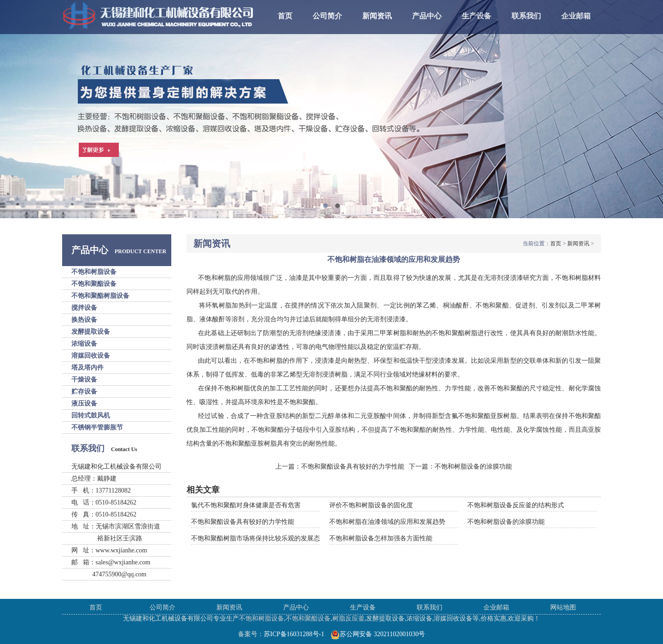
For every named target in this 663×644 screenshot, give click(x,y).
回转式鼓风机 (91, 415)
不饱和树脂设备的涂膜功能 (473, 467)
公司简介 (327, 16)
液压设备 (84, 403)
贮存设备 (84, 392)
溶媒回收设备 (91, 356)
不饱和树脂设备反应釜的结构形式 (516, 505)
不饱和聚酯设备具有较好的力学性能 (353, 467)
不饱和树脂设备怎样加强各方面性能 (381, 538)
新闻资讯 (377, 16)
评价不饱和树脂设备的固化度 (371, 505)
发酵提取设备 (91, 332)
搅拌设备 (84, 308)
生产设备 (477, 16)
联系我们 (526, 16)
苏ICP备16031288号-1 (294, 634)
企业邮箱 (576, 16)
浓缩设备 (84, 344)
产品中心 (427, 16)
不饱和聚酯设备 (94, 284)
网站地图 (563, 607)
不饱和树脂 (214, 278)
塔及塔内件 (87, 368)
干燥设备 (84, 380)
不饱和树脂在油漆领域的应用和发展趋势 (387, 522)
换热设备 (84, 320)
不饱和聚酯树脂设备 (100, 296)
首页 (285, 16)
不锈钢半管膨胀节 (97, 427)
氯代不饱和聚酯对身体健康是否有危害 (246, 505)
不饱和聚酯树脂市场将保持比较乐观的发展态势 (259, 538)
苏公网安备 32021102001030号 (378, 634)
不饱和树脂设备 (94, 272)
